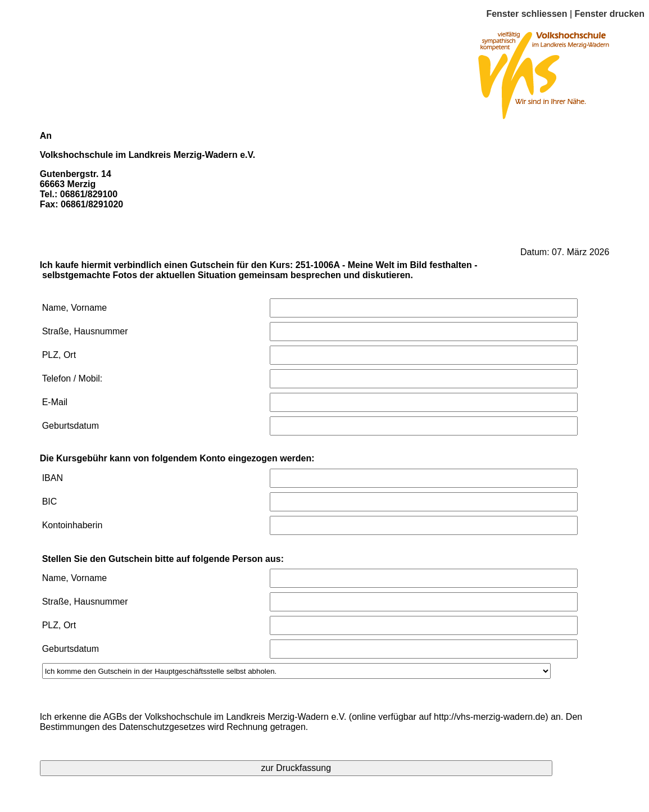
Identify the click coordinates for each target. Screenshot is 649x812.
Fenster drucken (610, 14)
